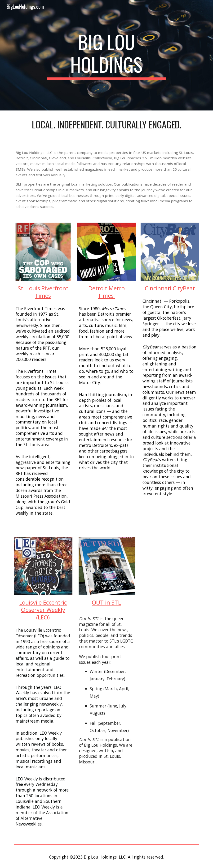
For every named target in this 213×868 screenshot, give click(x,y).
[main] (106, 55)
